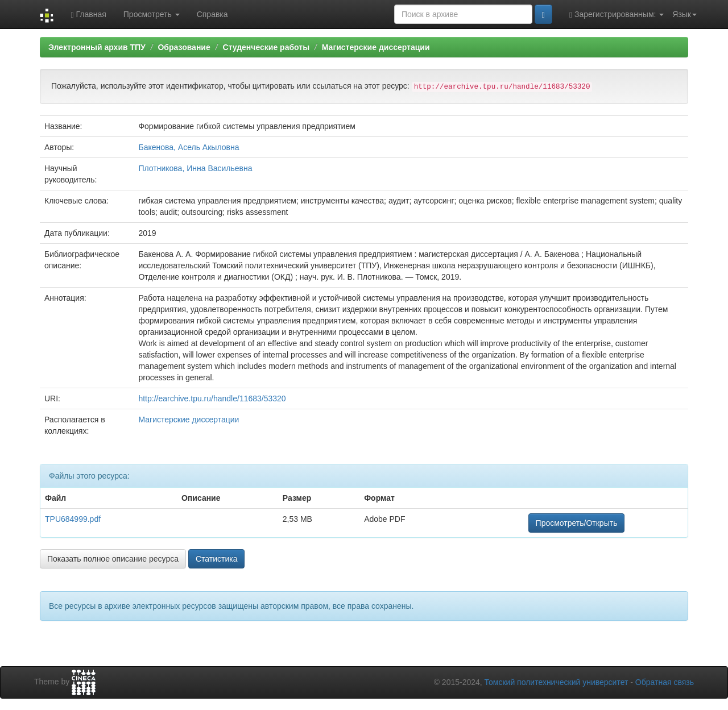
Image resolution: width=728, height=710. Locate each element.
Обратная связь (665, 682)
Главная (88, 14)
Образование (184, 47)
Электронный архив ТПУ (97, 47)
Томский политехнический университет (557, 682)
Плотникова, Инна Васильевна (195, 168)
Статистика (217, 559)
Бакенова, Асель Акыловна (189, 147)
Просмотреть (152, 14)
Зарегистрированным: (617, 14)
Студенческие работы (266, 47)
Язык (684, 14)
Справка (212, 14)
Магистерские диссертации (376, 47)
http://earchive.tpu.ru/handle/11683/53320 (212, 398)
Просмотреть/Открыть (577, 523)
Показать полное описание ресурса (113, 559)
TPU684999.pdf (73, 519)
